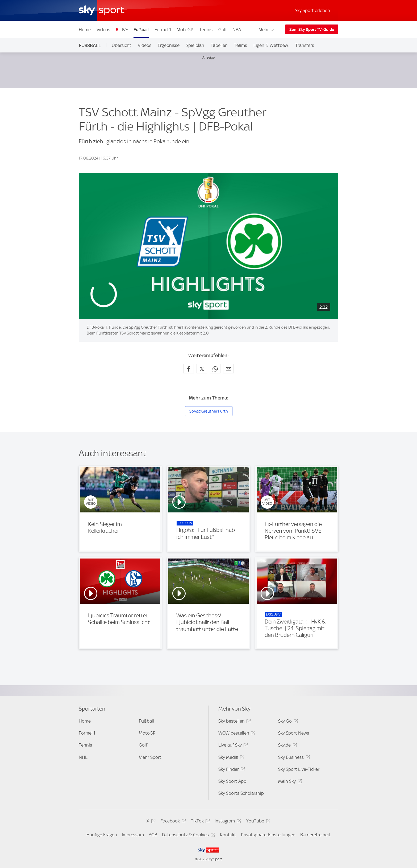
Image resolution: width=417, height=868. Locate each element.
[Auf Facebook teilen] (189, 369)
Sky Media (231, 758)
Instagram (227, 822)
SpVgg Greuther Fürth (209, 411)
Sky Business (293, 758)
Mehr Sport (150, 757)
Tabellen (219, 45)
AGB (153, 835)
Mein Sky (289, 782)
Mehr (267, 30)
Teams (241, 45)
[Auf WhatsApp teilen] (215, 369)
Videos (103, 30)
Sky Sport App (232, 781)
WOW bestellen (236, 734)
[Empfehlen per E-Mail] (228, 369)
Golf (223, 30)
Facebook (172, 822)
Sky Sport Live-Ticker (299, 769)
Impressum (133, 835)
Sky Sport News (294, 733)
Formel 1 (163, 30)
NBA (237, 30)
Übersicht (122, 45)
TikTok (200, 822)
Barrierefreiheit (315, 835)
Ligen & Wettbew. (271, 45)
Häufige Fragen (102, 835)
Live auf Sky (232, 746)
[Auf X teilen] (202, 369)
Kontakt (228, 835)
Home (85, 30)
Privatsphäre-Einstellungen (268, 835)
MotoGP (185, 30)
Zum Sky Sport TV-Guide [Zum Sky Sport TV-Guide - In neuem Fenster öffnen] (312, 30)
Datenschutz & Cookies (188, 836)
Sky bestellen (234, 722)
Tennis (206, 30)
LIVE (124, 30)
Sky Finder (231, 770)
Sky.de (287, 746)
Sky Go (287, 722)
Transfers (305, 45)
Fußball (141, 30)
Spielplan (195, 45)
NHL (83, 757)
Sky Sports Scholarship (241, 793)
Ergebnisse (169, 45)
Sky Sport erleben (312, 10)
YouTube (257, 822)
